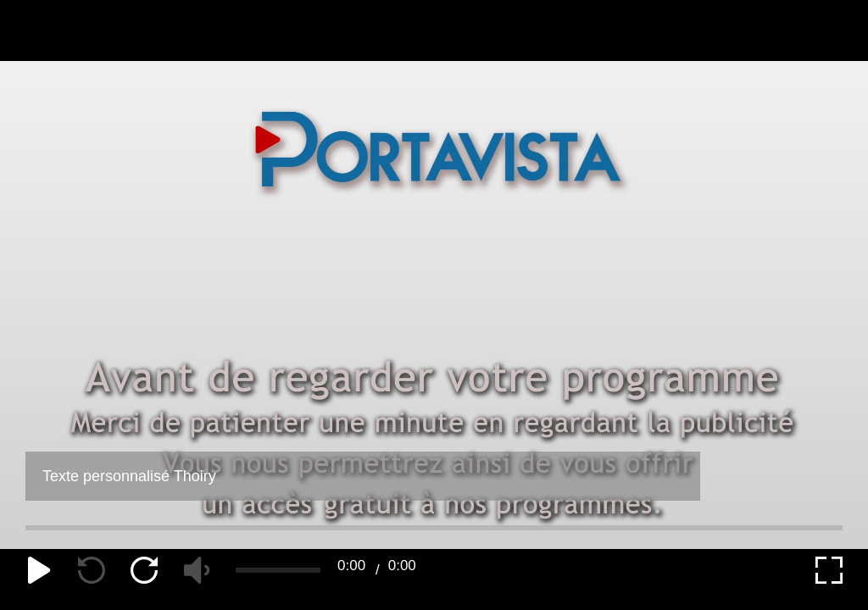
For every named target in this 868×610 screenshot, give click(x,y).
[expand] (829, 570)
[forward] (144, 570)
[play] (39, 570)
